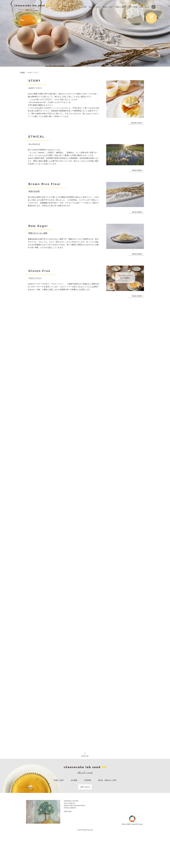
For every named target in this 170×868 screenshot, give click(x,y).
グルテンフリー (35, 278)
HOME (22, 72)
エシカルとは (34, 144)
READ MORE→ (138, 170)
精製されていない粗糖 (38, 233)
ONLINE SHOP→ (137, 123)
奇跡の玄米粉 (34, 191)
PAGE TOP (85, 754)
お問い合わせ (85, 787)
